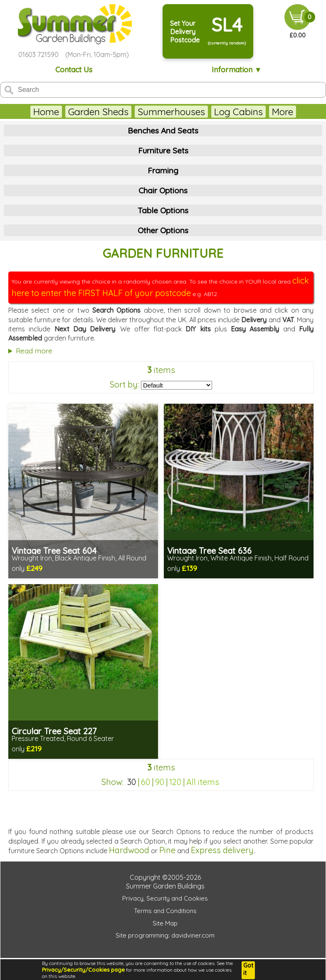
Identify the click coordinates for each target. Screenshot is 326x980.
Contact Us (74, 70)
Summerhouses (171, 112)
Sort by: (124, 384)
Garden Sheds (98, 112)
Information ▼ (237, 70)
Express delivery (222, 850)
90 (160, 782)
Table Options (163, 210)
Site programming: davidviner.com (165, 935)
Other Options (163, 230)
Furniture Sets (163, 151)
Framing (163, 170)
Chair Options (163, 190)
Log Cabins (238, 112)
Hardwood (129, 850)
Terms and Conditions (165, 911)
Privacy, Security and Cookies (165, 898)
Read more (34, 351)
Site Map (165, 923)
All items (203, 782)
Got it (248, 969)
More (283, 112)
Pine (167, 850)
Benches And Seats (163, 131)
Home (46, 112)
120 (175, 782)
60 (146, 782)
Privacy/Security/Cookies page (83, 970)
